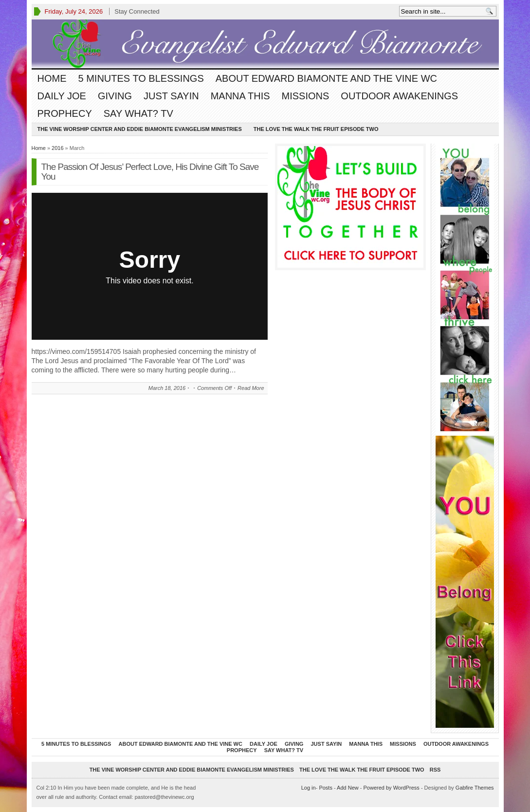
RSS (435, 770)
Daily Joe (62, 96)
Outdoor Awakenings (399, 96)
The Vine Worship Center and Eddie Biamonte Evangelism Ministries (140, 129)
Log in (309, 788)
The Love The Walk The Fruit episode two (316, 129)
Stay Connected (137, 11)
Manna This (240, 96)
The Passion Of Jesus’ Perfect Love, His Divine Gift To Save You (150, 172)
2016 (57, 148)
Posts (326, 788)
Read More (251, 388)
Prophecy (65, 113)
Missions (306, 96)
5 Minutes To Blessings (141, 78)
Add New (348, 788)
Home (52, 78)
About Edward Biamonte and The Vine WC (326, 78)
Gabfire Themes (475, 788)
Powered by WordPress (391, 788)
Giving (115, 96)
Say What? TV (138, 113)
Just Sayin (171, 96)
